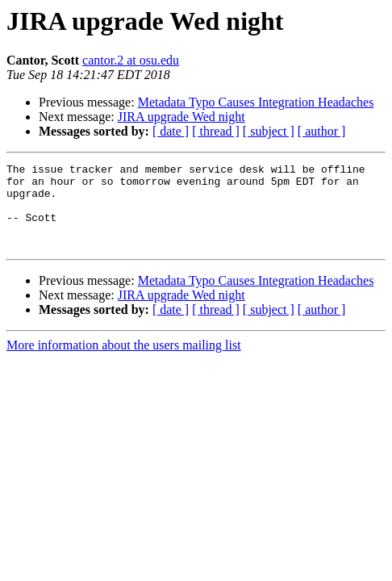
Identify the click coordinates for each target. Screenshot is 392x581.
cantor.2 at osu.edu (131, 60)
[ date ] (171, 131)
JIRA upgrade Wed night (181, 117)
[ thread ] (216, 131)
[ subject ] (269, 131)
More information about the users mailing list (124, 362)
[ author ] (322, 131)
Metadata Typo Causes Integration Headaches (256, 102)
